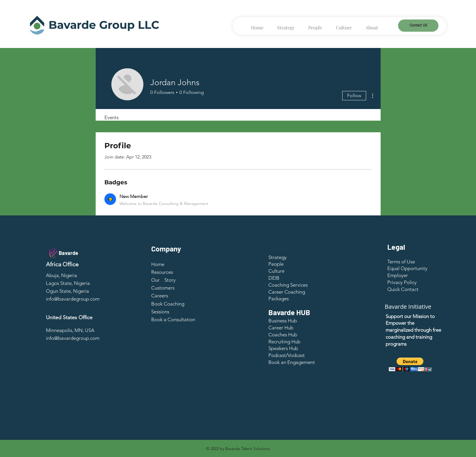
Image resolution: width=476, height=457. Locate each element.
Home (158, 264)
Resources (162, 272)
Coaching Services (288, 285)
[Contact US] (418, 26)
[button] (403, 289)
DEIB (274, 278)
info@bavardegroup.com (73, 299)
